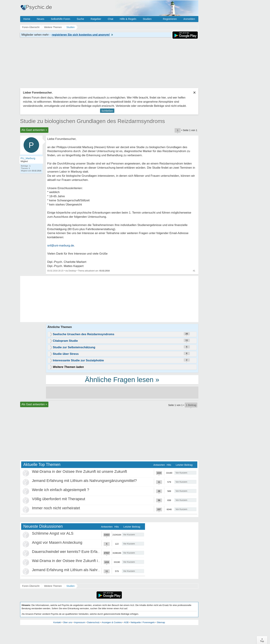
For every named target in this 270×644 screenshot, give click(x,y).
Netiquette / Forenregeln (143, 622)
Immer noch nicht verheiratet (56, 508)
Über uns (68, 622)
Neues (41, 19)
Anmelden (189, 19)
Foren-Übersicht (31, 586)
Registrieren (170, 19)
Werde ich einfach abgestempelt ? (61, 490)
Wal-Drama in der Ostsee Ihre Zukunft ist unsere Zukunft (80, 472)
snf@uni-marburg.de (61, 246)
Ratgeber (96, 19)
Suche (80, 19)
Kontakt (57, 622)
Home (27, 19)
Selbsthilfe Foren (61, 19)
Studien (147, 19)
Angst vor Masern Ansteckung (57, 542)
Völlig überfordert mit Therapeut (59, 499)
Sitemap (161, 622)
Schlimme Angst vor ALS (53, 533)
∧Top (262, 640)
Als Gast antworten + (34, 130)
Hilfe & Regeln (128, 19)
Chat (111, 19)
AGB (126, 622)
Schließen (107, 111)
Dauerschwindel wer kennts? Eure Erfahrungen (72, 552)
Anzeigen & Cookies (112, 622)
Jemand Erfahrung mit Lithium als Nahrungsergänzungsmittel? (84, 481)
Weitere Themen (53, 586)
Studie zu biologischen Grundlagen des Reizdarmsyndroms (93, 121)
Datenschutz (93, 622)
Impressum (80, 622)
